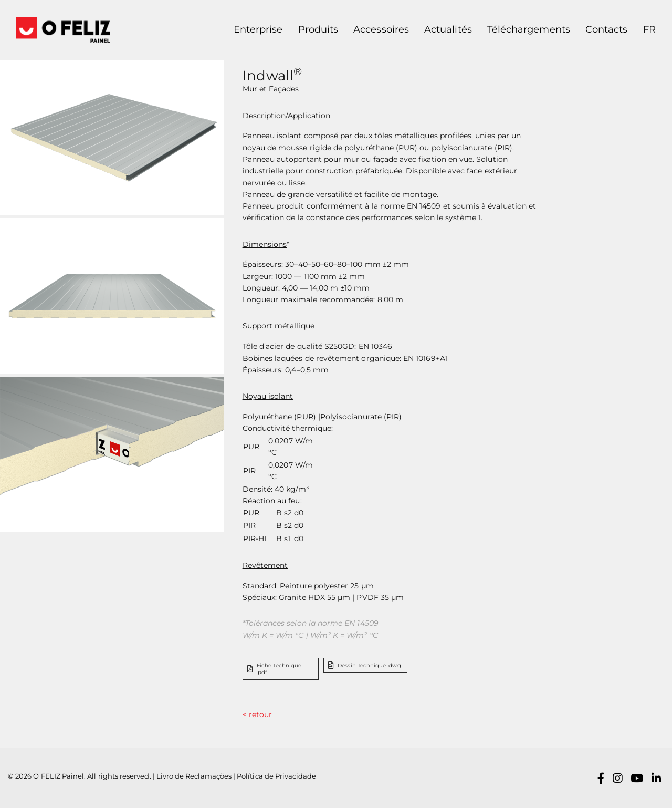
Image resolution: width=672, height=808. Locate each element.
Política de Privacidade (276, 776)
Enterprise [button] (258, 29)
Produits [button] (318, 29)
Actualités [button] (448, 29)
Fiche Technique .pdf (275, 669)
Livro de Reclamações (194, 776)
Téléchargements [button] (529, 29)
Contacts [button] (606, 29)
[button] (645, 30)
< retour (257, 714)
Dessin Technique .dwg (364, 665)
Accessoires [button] (381, 29)
